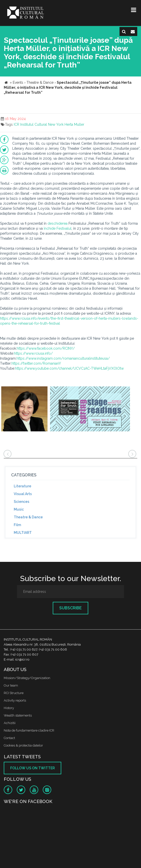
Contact (9, 738)
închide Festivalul (58, 228)
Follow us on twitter (32, 768)
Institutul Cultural (34, 124)
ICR (16, 124)
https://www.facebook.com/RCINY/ (46, 348)
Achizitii (10, 723)
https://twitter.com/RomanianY (36, 363)
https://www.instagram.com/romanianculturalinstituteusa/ (63, 358)
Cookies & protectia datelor (23, 745)
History (9, 708)
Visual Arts (23, 494)
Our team (11, 685)
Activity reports (15, 700)
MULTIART (23, 533)
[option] (24, 410)
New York (56, 124)
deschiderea (57, 223)
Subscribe (70, 608)
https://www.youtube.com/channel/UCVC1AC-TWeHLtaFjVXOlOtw (69, 368)
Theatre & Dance (28, 517)
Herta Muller (74, 124)
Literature (22, 486)
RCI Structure (14, 693)
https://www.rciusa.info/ (33, 353)
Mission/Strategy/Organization (27, 678)
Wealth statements (18, 715)
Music (19, 509)
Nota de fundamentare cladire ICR (29, 730)
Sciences (21, 502)
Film (17, 525)
